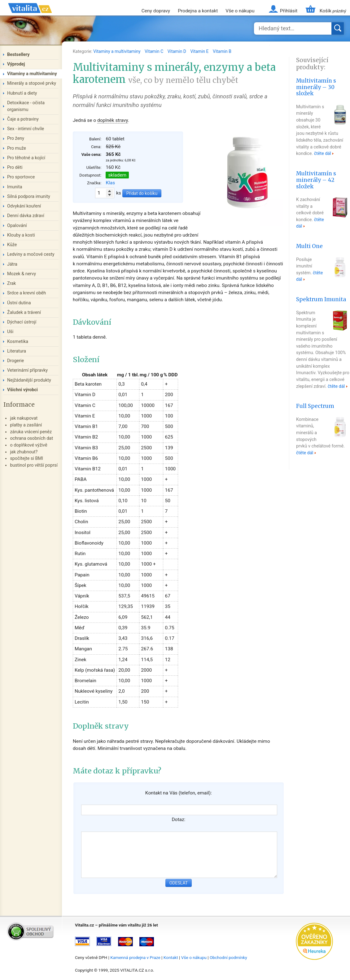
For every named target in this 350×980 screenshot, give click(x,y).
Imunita (15, 187)
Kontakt (171, 957)
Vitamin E (200, 51)
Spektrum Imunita (321, 299)
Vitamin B (222, 51)
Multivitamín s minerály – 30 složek (316, 87)
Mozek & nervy (22, 274)
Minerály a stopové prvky (32, 83)
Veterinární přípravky (27, 370)
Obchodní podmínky (228, 957)
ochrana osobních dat (31, 438)
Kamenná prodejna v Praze (135, 957)
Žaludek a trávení (24, 312)
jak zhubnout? (24, 452)
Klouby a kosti (21, 235)
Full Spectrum (315, 406)
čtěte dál (323, 154)
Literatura (17, 351)
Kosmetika (18, 342)
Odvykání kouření (24, 206)
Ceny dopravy (156, 11)
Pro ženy (16, 138)
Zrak (11, 283)
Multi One (309, 246)
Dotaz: (178, 820)
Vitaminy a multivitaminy (117, 51)
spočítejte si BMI (26, 458)
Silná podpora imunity (29, 197)
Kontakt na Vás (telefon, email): (179, 793)
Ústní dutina (19, 303)
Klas (110, 183)
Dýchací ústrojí (22, 322)
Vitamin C (155, 51)
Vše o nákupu (240, 11)
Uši (10, 332)
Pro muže (17, 148)
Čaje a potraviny (23, 119)
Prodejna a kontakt (198, 11)
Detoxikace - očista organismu (26, 106)
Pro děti (15, 167)
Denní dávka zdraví (26, 216)
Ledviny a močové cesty (31, 254)
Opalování (17, 226)
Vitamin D (177, 51)
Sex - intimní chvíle (26, 129)
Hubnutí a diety (22, 93)
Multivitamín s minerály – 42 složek (316, 180)
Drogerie (15, 361)
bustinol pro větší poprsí (34, 465)
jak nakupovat (24, 418)
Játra (12, 264)
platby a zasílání (26, 425)
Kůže (12, 245)
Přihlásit (289, 11)
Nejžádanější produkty (29, 380)
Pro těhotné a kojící (26, 158)
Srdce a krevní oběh (26, 293)
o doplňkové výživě (28, 445)
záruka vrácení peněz (31, 432)
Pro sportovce (21, 177)
